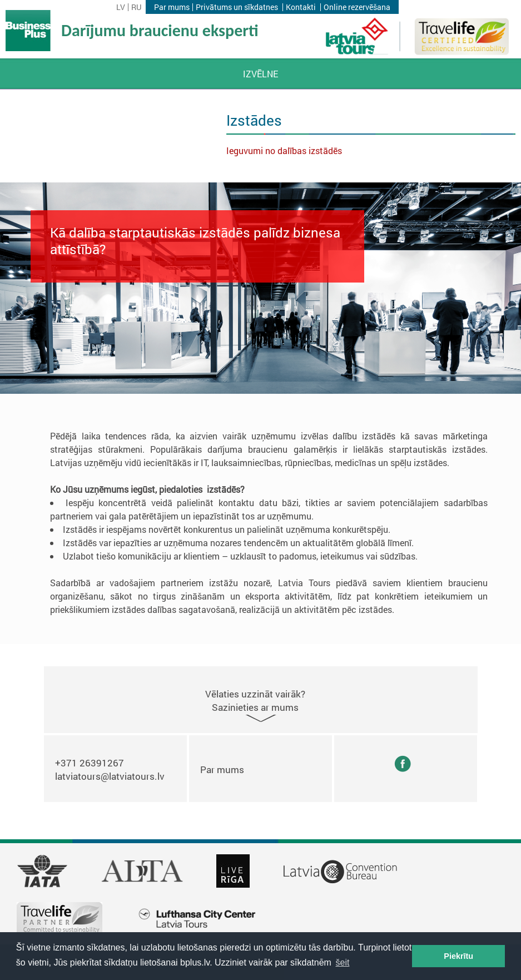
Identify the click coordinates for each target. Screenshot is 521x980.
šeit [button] (343, 962)
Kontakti (301, 7)
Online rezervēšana (357, 7)
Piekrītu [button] (458, 956)
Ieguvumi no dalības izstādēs (284, 150)
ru (136, 7)
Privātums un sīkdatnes (237, 7)
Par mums (172, 7)
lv (121, 7)
